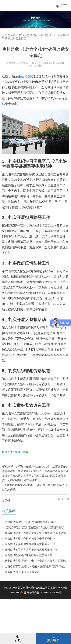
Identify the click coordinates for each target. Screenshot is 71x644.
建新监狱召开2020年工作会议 (22, 572)
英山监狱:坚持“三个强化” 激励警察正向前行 (30, 522)
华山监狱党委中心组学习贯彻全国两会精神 (30, 539)
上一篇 (56, 499)
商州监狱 (26, 76)
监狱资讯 (32, 35)
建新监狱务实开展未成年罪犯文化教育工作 (30, 544)
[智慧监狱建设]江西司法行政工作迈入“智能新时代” (34, 527)
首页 (22, 35)
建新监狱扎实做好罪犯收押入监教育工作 (29, 555)
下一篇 (65, 499)
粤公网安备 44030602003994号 (43, 593)
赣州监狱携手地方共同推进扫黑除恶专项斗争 (31, 550)
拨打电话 (53, 638)
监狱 (25, 452)
